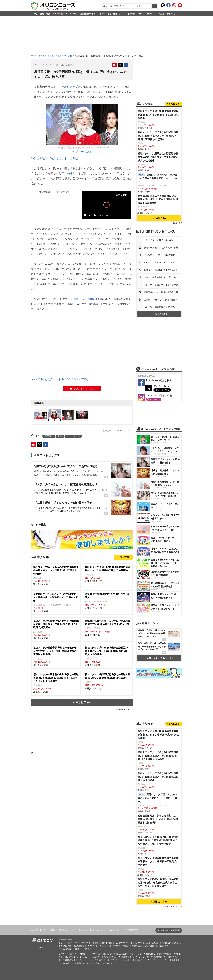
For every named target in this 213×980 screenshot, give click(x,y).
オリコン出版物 (49, 930)
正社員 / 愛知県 (56, 602)
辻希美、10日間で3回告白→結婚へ (161, 300)
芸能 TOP (62, 56)
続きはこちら (84, 702)
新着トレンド (172, 14)
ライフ (142, 14)
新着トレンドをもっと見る (159, 658)
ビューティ (132, 14)
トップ (35, 14)
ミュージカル (73, 436)
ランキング (152, 14)
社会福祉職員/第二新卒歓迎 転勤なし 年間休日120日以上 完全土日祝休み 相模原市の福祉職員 (158, 199)
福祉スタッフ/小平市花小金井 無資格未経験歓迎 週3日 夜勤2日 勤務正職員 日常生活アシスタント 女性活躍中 (158, 840)
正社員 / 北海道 (108, 628)
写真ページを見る (83, 152)
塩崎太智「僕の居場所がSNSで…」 (161, 307)
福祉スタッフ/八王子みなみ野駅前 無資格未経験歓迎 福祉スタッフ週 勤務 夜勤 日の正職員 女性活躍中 (158, 136)
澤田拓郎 (92, 299)
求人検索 (124, 557)
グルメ (122, 14)
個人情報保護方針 (133, 930)
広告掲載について (66, 930)
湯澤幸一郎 (77, 299)
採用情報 (164, 930)
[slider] (106, 212)
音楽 (48, 14)
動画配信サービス (88, 14)
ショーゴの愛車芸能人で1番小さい (161, 277)
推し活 (162, 14)
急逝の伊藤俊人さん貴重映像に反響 (161, 248)
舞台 (70, 56)
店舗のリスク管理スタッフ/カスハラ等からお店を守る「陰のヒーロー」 (157, 178)
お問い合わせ (83, 930)
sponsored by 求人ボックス (123, 710)
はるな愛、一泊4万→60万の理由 (160, 255)
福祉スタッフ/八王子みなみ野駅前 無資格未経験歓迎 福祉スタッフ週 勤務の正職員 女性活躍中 (158, 157)
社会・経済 (112, 14)
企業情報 (176, 930)
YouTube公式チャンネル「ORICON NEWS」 (61, 379)
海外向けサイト (115, 930)
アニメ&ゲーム (72, 14)
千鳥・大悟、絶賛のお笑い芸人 (159, 240)
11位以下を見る (159, 314)
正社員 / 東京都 (56, 576)
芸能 (42, 14)
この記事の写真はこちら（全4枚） (55, 158)
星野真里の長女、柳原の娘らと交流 (161, 292)
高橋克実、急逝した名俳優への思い (161, 270)
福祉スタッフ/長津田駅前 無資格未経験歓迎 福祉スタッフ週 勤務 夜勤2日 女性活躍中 (158, 115)
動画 (60, 436)
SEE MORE (121, 195)
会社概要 (35, 930)
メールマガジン (99, 930)
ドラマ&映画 (58, 14)
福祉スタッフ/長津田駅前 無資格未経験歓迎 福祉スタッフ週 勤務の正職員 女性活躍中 (158, 861)
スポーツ (101, 14)
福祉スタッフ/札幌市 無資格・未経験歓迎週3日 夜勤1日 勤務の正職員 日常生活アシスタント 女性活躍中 (158, 883)
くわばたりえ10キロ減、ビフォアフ (161, 262)
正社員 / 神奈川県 (108, 574)
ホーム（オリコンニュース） (43, 56)
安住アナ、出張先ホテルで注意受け (161, 285)
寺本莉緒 (67, 173)
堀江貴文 (70, 87)
